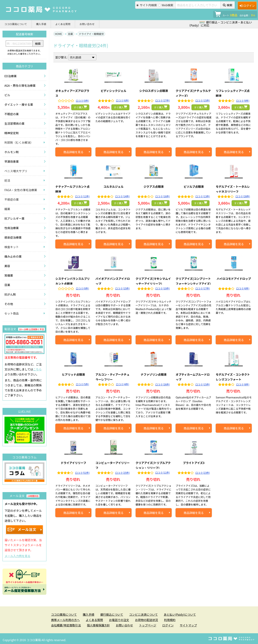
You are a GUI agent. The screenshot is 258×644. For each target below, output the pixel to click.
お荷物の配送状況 (147, 620)
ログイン (247, 6)
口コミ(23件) (203, 473)
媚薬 (7, 209)
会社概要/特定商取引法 (66, 625)
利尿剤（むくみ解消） (19, 142)
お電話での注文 (119, 620)
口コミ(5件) (82, 384)
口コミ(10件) (163, 288)
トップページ (148, 625)
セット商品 (11, 313)
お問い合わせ (87, 24)
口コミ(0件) (82, 101)
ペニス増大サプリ (16, 171)
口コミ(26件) (163, 384)
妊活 (7, 180)
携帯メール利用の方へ (65, 620)
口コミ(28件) (243, 196)
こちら (37, 369)
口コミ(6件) (122, 100)
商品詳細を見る (73, 152)
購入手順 (41, 24)
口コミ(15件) (203, 100)
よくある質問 (63, 24)
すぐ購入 (79, 107)
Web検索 (166, 5)
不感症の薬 (11, 199)
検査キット (11, 247)
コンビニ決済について (144, 614)
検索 (228, 5)
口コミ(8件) (243, 384)
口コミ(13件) (203, 196)
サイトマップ (188, 625)
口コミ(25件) (122, 473)
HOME (58, 34)
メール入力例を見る (17, 556)
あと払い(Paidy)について (180, 614)
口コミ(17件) (203, 288)
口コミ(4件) (122, 384)
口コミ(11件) (82, 196)
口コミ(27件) (163, 100)
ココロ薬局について (16, 24)
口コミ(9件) (243, 101)
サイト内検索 (147, 5)
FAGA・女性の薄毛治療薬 (21, 190)
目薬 (70, 34)
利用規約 (170, 620)
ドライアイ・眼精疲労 (91, 34)
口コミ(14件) (122, 196)
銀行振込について (112, 614)
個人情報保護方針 (98, 625)
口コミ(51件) (82, 473)
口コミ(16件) (163, 196)
